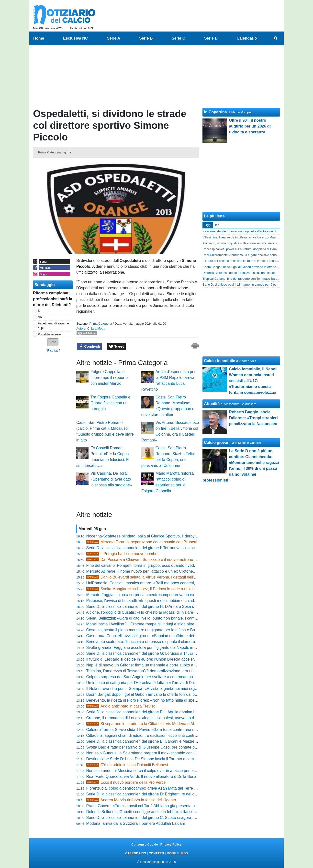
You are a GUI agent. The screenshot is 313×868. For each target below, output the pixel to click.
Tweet (117, 347)
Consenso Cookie (145, 844)
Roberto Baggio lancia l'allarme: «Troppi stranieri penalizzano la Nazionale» (253, 418)
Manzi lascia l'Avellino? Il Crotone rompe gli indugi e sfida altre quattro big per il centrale (162, 624)
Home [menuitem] (39, 38)
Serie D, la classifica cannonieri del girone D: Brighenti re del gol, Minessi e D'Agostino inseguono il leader (178, 794)
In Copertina (215, 112)
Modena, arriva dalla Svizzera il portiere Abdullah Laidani (136, 823)
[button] (53, 342)
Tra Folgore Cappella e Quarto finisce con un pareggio (110, 403)
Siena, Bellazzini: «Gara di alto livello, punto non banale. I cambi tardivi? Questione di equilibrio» (170, 618)
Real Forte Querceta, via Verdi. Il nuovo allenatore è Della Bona (141, 777)
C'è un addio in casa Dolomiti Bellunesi (127, 765)
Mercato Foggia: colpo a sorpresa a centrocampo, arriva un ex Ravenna (149, 595)
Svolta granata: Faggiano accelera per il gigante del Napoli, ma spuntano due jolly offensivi (165, 648)
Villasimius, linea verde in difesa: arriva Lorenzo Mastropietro (245, 237)
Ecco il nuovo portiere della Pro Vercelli (127, 782)
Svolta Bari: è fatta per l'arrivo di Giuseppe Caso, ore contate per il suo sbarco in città (160, 747)
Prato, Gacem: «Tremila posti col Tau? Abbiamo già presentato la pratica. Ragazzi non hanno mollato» (175, 806)
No (40, 317)
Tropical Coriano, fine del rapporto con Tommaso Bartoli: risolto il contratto (254, 279)
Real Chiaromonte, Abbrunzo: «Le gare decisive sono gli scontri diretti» (252, 255)
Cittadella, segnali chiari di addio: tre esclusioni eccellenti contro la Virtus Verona (156, 735)
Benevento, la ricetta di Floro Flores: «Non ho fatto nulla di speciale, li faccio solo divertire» (165, 700)
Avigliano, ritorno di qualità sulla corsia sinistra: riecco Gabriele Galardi (251, 243)
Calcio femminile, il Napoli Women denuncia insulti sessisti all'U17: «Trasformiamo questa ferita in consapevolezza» (253, 381)
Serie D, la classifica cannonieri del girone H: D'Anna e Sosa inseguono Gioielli (155, 606)
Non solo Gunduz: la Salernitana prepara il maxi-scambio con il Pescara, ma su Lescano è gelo (169, 753)
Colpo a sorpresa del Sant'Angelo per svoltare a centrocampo (140, 677)
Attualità (212, 404)
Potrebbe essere (49, 334)
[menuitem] (276, 38)
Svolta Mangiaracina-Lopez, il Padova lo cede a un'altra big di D (149, 589)
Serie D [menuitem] (211, 38)
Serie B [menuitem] (146, 38)
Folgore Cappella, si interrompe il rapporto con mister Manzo (109, 378)
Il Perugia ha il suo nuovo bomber (123, 554)
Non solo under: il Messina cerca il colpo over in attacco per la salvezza (148, 771)
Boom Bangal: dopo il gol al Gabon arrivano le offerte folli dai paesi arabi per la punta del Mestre (170, 694)
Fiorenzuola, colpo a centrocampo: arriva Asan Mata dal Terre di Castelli (149, 788)
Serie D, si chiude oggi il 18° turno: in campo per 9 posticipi (243, 284)
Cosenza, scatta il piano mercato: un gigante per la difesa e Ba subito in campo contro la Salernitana (173, 630)
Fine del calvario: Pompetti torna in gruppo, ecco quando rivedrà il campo (150, 565)
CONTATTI (156, 853)
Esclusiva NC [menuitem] (75, 38)
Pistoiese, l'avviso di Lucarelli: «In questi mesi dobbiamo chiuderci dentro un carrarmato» (163, 601)
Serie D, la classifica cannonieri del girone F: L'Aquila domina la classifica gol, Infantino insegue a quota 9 (178, 712)
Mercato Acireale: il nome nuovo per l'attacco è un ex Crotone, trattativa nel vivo (155, 571)
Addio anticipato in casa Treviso (121, 706)
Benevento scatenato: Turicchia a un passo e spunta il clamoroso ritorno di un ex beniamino (166, 642)
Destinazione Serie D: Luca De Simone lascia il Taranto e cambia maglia (149, 759)
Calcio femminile (219, 361)
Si (39, 311)
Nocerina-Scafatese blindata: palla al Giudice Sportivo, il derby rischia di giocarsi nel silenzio (166, 536)
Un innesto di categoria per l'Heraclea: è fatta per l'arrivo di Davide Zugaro (151, 683)
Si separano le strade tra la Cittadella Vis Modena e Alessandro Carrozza (157, 724)
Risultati (53, 350)
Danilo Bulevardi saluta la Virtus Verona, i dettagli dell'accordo (147, 577)
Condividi (89, 347)
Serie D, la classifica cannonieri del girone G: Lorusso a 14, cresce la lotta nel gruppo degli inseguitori (174, 653)
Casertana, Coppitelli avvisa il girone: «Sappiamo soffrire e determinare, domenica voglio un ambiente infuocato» (184, 636)
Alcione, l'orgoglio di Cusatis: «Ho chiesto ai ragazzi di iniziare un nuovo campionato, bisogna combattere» (178, 612)
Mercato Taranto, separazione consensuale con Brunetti (142, 542)
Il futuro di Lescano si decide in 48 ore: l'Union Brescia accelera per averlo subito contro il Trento (170, 659)
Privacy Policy (171, 844)
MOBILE (173, 853)
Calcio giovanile (219, 443)
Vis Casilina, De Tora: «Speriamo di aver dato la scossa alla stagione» (111, 479)
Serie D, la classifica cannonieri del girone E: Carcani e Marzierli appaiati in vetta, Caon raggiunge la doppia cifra (184, 741)
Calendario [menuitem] (247, 38)
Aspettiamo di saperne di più (53, 326)
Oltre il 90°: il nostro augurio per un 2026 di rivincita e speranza (250, 126)
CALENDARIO (136, 853)
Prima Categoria (101, 324)
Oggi (208, 225)
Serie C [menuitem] (178, 38)
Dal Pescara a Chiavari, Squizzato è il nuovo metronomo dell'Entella (152, 560)
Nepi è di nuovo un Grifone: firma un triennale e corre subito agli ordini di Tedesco (157, 665)
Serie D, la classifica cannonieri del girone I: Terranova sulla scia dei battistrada (155, 548)
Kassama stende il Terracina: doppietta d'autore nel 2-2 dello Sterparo (251, 231)
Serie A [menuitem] (114, 38)
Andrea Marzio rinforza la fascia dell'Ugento (131, 800)
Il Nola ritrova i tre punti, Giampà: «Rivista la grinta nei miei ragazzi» (145, 689)
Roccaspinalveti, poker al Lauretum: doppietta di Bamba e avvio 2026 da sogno (257, 249)
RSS (184, 853)
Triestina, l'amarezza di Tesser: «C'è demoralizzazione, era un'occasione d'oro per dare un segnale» (173, 671)
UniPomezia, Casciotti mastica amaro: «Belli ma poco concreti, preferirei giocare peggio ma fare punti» (175, 583)
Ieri (217, 225)
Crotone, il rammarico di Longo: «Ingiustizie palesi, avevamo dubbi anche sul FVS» (158, 718)
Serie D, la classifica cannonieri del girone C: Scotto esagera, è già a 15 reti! (152, 818)
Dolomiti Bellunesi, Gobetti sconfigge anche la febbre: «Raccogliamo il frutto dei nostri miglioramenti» (174, 812)
